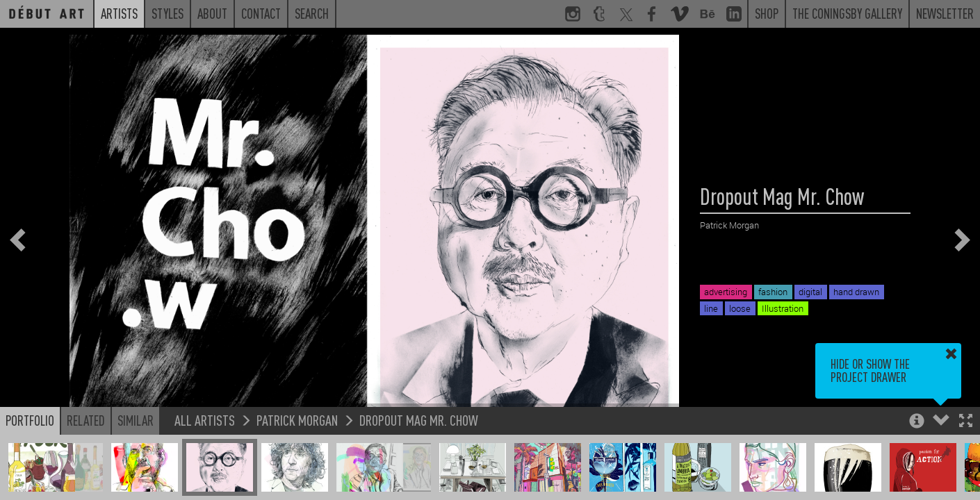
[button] (966, 422)
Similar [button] (136, 420)
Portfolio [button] (30, 420)
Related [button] (86, 420)
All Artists (205, 420)
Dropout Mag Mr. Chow (419, 420)
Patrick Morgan (297, 420)
